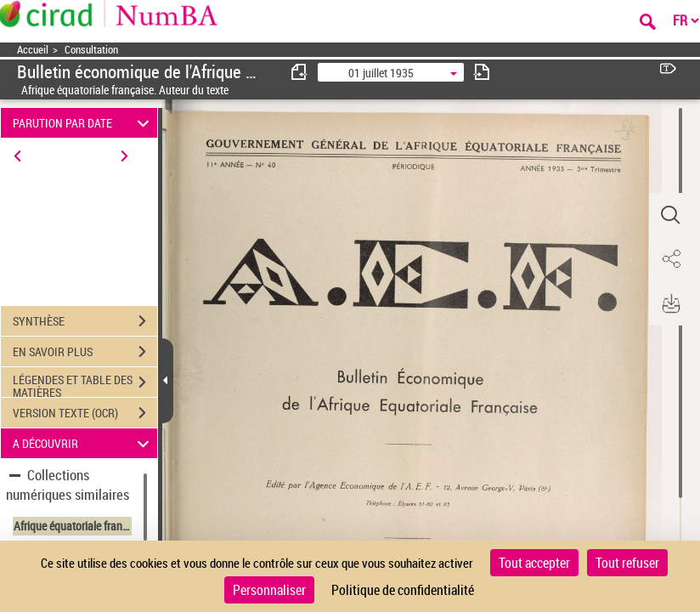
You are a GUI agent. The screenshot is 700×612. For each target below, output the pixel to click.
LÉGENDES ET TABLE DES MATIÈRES (85, 384)
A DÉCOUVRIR (84, 443)
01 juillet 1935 (381, 73)
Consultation (91, 50)
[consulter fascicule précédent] (300, 72)
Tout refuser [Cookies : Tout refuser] (627, 563)
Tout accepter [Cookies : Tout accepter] (534, 563)
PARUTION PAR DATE (84, 123)
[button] (670, 215)
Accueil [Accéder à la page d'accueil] (33, 50)
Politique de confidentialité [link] (403, 590)
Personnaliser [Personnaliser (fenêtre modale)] (269, 590)
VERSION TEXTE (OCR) (85, 413)
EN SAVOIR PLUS (85, 352)
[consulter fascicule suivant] (482, 72)
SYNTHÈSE (85, 321)
